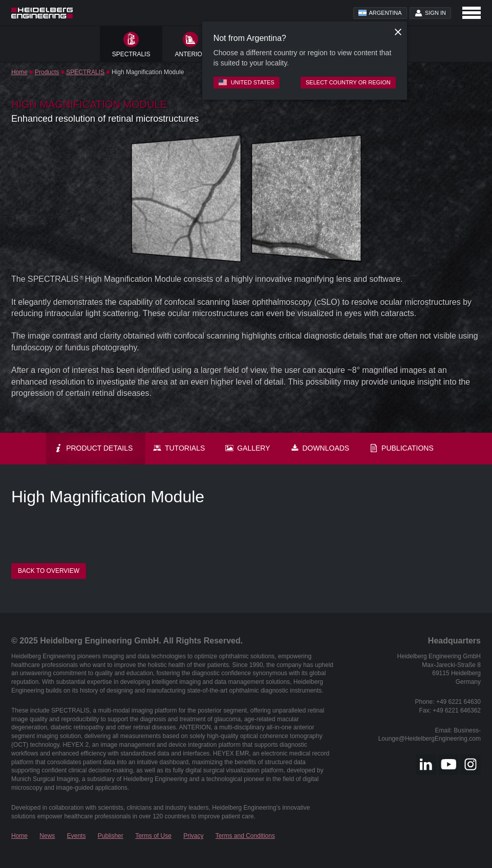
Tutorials (179, 448)
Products (47, 72)
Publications (402, 448)
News (47, 836)
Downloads (320, 448)
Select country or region (348, 82)
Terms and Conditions (245, 836)
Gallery (248, 448)
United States (247, 82)
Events (77, 836)
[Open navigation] (472, 13)
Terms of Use (153, 836)
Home (19, 72)
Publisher (111, 836)
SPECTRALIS (85, 72)
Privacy (193, 836)
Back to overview (49, 571)
